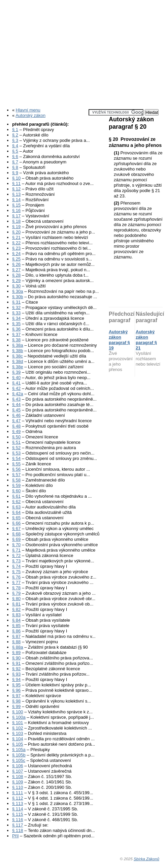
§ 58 (16, 480)
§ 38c (18, 356)
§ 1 (15, 130)
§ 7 (15, 162)
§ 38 (16, 340)
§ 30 (16, 286)
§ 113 (18, 803)
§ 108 (18, 777)
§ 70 (16, 545)
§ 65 (16, 518)
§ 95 (16, 685)
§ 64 (16, 512)
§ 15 (16, 205)
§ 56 (16, 469)
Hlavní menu (28, 110)
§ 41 (16, 383)
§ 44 (16, 405)
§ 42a (18, 394)
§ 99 (16, 706)
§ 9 (15, 173)
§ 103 (18, 733)
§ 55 (16, 464)
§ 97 (16, 696)
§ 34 (16, 318)
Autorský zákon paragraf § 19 (119, 340)
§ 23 (16, 248)
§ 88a (18, 647)
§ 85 (16, 626)
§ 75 (16, 572)
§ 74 (16, 566)
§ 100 (18, 712)
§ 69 (16, 539)
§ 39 (16, 372)
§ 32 (16, 307)
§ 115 (18, 814)
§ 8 (15, 167)
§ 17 (16, 216)
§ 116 (18, 820)
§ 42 (16, 388)
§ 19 (16, 227)
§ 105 (18, 744)
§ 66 (16, 523)
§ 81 (16, 604)
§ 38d (18, 361)
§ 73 (16, 561)
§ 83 (16, 615)
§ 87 (16, 636)
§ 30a (18, 291)
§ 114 (18, 809)
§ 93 (16, 674)
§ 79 (16, 593)
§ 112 (18, 798)
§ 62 (16, 502)
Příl (15, 836)
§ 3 (15, 140)
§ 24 (16, 254)
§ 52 (16, 448)
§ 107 (18, 771)
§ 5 (15, 151)
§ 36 (16, 329)
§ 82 (16, 609)
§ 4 (15, 146)
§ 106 (18, 766)
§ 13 (16, 194)
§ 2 (15, 135)
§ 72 (16, 555)
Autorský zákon (30, 115)
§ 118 (18, 830)
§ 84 (16, 620)
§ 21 (16, 237)
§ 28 (16, 275)
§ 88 (16, 642)
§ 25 (16, 259)
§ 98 (16, 701)
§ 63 (16, 507)
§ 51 (16, 442)
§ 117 (18, 825)
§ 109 (18, 782)
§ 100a (19, 717)
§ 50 (16, 437)
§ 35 (16, 324)
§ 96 (16, 690)
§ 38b (18, 351)
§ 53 (16, 453)
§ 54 (16, 458)
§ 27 (16, 270)
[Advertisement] (83, 52)
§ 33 (16, 313)
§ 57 (16, 475)
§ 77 (16, 582)
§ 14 (16, 200)
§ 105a (19, 750)
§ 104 (18, 739)
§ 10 (16, 178)
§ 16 (16, 210)
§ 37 (16, 334)
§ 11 (16, 183)
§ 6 (15, 157)
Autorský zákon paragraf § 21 (146, 340)
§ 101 (18, 723)
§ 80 (16, 599)
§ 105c (19, 760)
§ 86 (16, 631)
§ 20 (16, 232)
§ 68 (16, 534)
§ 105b (19, 755)
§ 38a (18, 345)
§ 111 (18, 793)
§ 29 (16, 281)
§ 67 (16, 529)
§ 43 (16, 399)
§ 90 (16, 658)
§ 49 (16, 431)
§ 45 (16, 410)
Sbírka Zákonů (146, 859)
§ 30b (18, 297)
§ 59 (16, 485)
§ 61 (16, 496)
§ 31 (16, 302)
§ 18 (16, 221)
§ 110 (18, 787)
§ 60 (16, 491)
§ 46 (16, 415)
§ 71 (16, 550)
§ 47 (16, 421)
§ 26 (16, 264)
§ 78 (16, 588)
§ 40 (16, 378)
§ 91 (16, 663)
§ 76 (16, 577)
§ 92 (16, 669)
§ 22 (16, 243)
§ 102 (18, 728)
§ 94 (16, 679)
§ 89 (16, 653)
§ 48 (16, 426)
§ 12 (16, 189)
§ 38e (18, 367)
